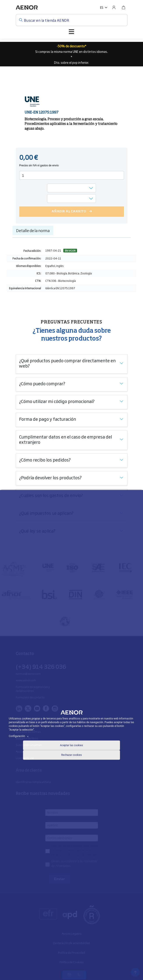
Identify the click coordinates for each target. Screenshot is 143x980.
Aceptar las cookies (71, 745)
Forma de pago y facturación (48, 419)
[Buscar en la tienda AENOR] (72, 20)
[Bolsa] (124, 7)
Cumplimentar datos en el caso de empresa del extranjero (65, 439)
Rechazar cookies (71, 755)
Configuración (19, 736)
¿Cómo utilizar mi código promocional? (57, 401)
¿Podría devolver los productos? (50, 477)
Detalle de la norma (33, 230)
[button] (104, 7)
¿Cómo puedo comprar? (42, 383)
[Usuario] (114, 7)
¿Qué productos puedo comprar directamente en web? (67, 363)
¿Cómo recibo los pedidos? (45, 460)
